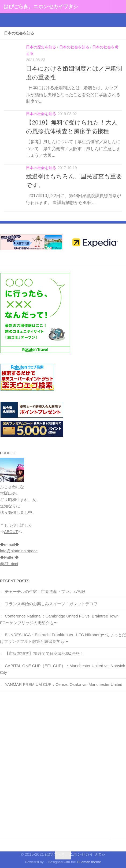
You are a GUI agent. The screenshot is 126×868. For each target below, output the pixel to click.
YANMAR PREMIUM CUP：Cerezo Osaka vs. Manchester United (64, 684)
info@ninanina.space (19, 551)
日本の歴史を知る (41, 47)
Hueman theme (89, 862)
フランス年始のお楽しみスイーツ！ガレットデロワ (51, 604)
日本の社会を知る (74, 47)
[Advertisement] (63, 764)
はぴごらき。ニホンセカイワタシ (41, 7)
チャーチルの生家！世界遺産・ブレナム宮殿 (45, 591)
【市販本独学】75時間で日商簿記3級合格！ (44, 653)
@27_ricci (9, 564)
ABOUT (11, 532)
